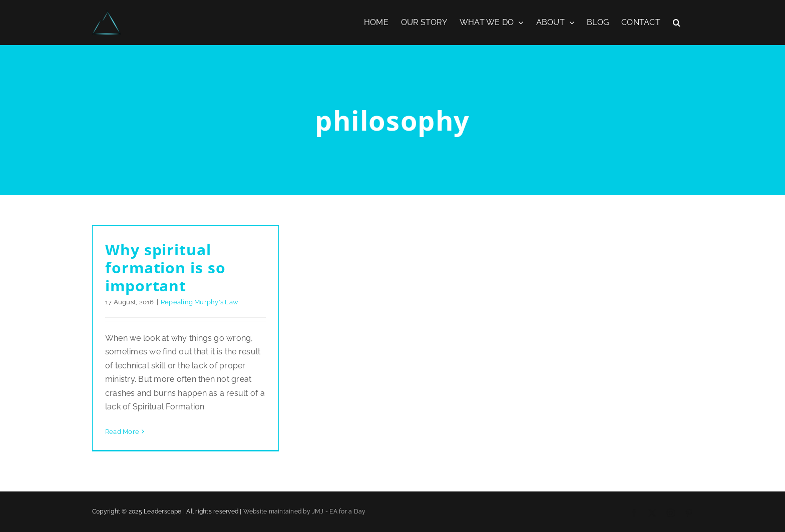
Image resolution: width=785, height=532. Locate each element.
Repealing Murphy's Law (200, 302)
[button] (677, 23)
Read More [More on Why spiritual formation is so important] (122, 432)
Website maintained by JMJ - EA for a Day (305, 511)
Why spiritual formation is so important (165, 268)
